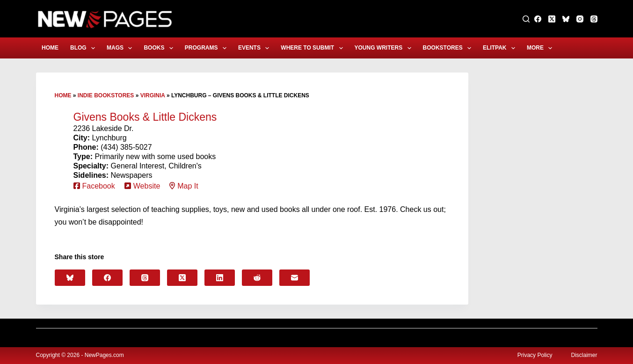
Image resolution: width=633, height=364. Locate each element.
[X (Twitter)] (552, 19)
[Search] (526, 19)
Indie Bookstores (106, 95)
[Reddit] (257, 278)
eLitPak (501, 48)
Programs (207, 48)
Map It (188, 186)
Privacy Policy (535, 355)
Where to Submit (313, 48)
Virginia (153, 95)
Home (50, 48)
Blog (84, 48)
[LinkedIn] (220, 278)
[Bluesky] (566, 19)
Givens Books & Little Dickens (145, 117)
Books (160, 48)
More (541, 48)
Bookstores (449, 48)
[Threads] (594, 19)
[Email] (295, 278)
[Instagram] (580, 19)
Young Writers (385, 48)
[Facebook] (538, 19)
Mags (121, 48)
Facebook (99, 186)
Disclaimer (584, 355)
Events (255, 48)
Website (147, 186)
